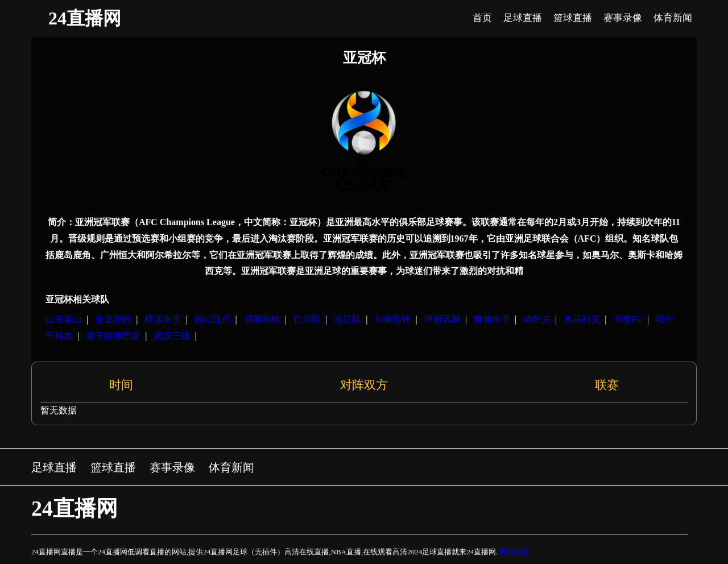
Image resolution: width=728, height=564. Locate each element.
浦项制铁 (262, 319)
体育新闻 (231, 467)
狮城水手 (492, 319)
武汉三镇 (172, 336)
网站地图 (515, 552)
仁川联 (307, 319)
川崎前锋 (392, 319)
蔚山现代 (213, 319)
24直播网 (85, 18)
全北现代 (113, 319)
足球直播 (54, 467)
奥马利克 (582, 319)
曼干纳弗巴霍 (113, 336)
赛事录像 (172, 467)
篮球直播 (113, 467)
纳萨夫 (537, 319)
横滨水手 (163, 319)
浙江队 (348, 319)
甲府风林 (442, 319)
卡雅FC (628, 319)
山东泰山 (64, 319)
